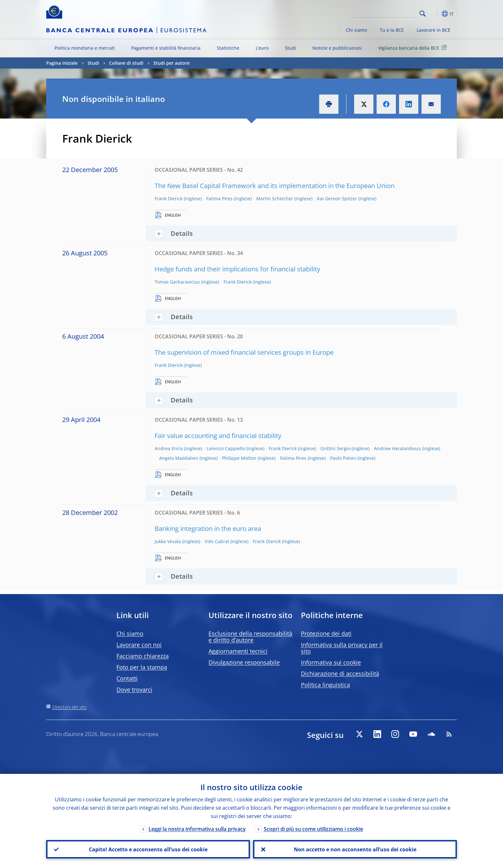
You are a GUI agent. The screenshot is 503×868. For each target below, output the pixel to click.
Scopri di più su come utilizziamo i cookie (313, 829)
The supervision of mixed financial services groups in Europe (244, 352)
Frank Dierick (169, 198)
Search (423, 14)
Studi (290, 48)
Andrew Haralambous (397, 448)
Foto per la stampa (142, 667)
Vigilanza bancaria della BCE (413, 48)
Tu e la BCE (392, 30)
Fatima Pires (219, 198)
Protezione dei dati (326, 633)
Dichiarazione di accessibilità (340, 674)
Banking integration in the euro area (208, 529)
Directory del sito (69, 707)
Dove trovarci (134, 690)
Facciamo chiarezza (143, 656)
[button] (434, 14)
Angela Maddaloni (179, 458)
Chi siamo (356, 30)
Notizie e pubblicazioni (337, 48)
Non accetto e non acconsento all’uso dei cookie (355, 849)
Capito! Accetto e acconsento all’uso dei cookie (148, 849)
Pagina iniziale (62, 63)
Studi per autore (171, 63)
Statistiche (228, 48)
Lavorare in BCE (434, 30)
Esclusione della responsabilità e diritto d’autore (250, 637)
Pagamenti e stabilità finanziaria (166, 48)
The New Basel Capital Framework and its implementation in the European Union (275, 186)
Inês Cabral (217, 541)
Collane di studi (126, 63)
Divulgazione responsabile (244, 662)
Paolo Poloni (343, 458)
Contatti (127, 678)
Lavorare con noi (139, 645)
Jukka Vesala (168, 541)
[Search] (385, 13)
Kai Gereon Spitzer (337, 198)
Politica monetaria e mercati (85, 48)
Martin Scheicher (275, 198)
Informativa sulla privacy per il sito (342, 648)
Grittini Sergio (335, 448)
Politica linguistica (325, 685)
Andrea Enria (169, 448)
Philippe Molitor (239, 458)
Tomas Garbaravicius (177, 282)
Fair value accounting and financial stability (218, 436)
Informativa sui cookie (331, 662)
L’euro (262, 48)
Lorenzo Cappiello (226, 448)
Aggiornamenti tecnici (238, 651)
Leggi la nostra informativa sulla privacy (197, 829)
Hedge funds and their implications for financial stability (237, 269)
